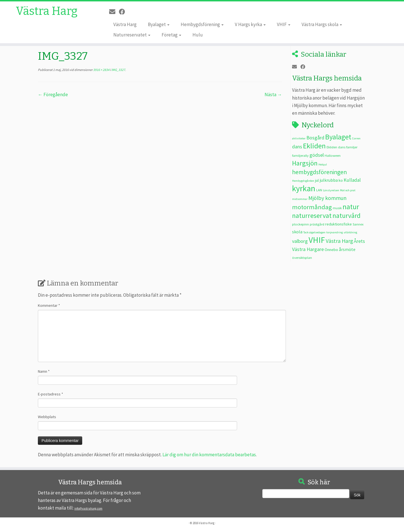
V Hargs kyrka (250, 24)
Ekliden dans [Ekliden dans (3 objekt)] (336, 147)
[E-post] (114, 12)
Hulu (198, 35)
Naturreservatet (132, 35)
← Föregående (53, 95)
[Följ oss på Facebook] (124, 12)
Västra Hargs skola (322, 24)
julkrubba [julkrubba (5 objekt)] (329, 180)
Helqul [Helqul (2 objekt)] (323, 164)
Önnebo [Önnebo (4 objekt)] (331, 250)
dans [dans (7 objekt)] (297, 147)
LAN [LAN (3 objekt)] (319, 190)
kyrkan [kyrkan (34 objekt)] (304, 188)
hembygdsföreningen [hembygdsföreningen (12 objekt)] (319, 172)
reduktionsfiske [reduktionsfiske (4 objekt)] (338, 224)
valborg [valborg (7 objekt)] (300, 241)
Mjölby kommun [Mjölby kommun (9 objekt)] (327, 198)
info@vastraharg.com (88, 508)
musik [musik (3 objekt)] (337, 208)
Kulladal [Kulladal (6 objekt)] (352, 180)
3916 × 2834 (101, 70)
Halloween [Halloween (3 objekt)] (333, 155)
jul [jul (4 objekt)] (317, 180)
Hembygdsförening (202, 24)
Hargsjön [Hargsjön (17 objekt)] (305, 163)
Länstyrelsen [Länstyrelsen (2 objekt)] (331, 190)
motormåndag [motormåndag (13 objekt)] (312, 207)
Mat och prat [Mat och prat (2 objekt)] (348, 190)
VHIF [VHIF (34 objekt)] (317, 240)
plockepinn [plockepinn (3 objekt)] (300, 224)
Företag (171, 35)
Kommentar (49, 305)
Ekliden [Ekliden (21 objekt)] (314, 146)
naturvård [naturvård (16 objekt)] (346, 216)
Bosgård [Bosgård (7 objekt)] (315, 138)
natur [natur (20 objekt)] (351, 207)
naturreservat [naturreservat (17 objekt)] (312, 216)
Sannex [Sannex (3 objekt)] (358, 224)
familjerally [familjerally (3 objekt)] (300, 155)
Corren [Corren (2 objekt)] (356, 138)
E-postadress (50, 394)
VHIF (284, 24)
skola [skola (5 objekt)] (297, 232)
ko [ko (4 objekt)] (341, 180)
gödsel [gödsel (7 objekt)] (317, 155)
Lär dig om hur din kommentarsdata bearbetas (209, 455)
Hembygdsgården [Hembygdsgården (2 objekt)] (303, 181)
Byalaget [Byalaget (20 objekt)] (338, 137)
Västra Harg (47, 11)
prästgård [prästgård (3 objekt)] (317, 224)
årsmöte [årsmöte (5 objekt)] (347, 249)
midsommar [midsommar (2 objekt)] (300, 199)
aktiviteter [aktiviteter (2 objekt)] (299, 138)
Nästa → (273, 95)
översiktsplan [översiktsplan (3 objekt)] (302, 257)
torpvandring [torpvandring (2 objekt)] (335, 232)
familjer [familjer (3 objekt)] (352, 147)
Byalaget (159, 24)
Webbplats (47, 417)
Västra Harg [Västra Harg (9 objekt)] (339, 241)
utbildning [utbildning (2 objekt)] (350, 232)
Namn (44, 371)
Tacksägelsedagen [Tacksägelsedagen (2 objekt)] (314, 232)
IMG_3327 (118, 70)
